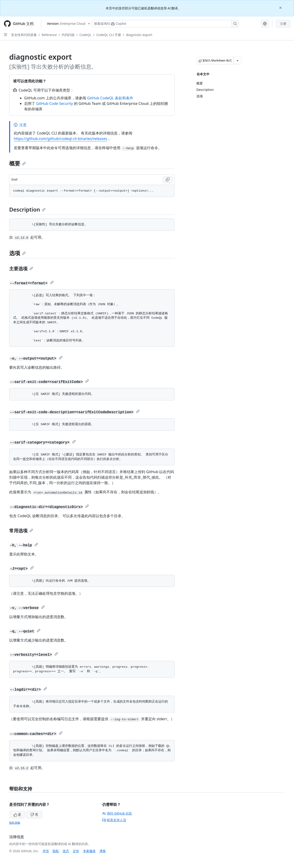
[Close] (281, 7)
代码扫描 (68, 35)
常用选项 (21, 531)
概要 (17, 163)
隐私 (56, 851)
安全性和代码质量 (24, 35)
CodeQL (85, 35)
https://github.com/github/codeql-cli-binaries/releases (61, 139)
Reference (49, 35)
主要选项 (21, 269)
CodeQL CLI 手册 (109, 35)
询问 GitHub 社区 (117, 813)
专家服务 (89, 851)
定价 (76, 851)
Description (27, 209)
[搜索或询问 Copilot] (165, 24)
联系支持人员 (114, 820)
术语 (46, 851)
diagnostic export (139, 35)
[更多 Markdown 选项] (237, 61)
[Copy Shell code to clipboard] (168, 180)
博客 (103, 851)
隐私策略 (15, 823)
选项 (17, 253)
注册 (283, 24)
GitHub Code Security (54, 103)
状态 (66, 851)
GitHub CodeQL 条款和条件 (110, 98)
